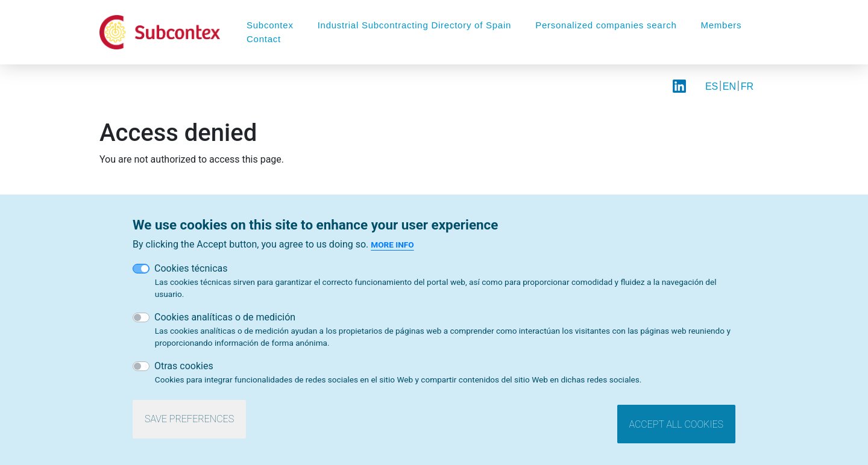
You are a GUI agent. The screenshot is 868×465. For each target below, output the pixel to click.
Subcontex (270, 25)
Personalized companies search (606, 25)
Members (722, 25)
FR (747, 86)
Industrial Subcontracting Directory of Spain (414, 25)
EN (729, 86)
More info (392, 248)
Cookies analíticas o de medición (225, 320)
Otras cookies (184, 369)
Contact (264, 39)
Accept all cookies (676, 427)
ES (712, 86)
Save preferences (189, 423)
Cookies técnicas (191, 272)
